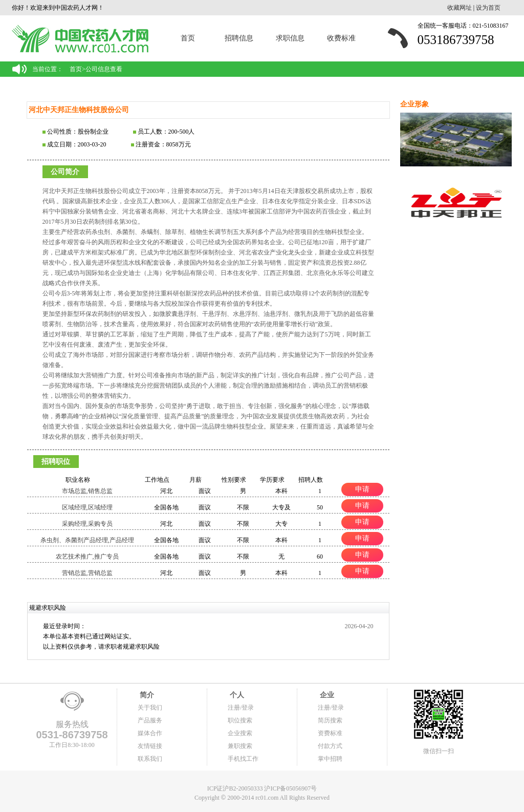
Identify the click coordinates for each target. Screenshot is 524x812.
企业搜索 (240, 733)
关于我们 (150, 708)
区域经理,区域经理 (87, 507)
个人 (236, 695)
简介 (146, 695)
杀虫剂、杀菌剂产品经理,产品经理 (87, 540)
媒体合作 (150, 733)
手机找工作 (243, 759)
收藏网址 (460, 8)
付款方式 (330, 746)
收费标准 (341, 38)
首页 (188, 38)
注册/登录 (241, 708)
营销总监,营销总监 (87, 573)
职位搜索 (240, 720)
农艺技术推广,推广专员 (87, 557)
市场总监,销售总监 (87, 491)
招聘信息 (239, 38)
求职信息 (290, 38)
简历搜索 (330, 720)
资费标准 (330, 733)
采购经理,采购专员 (87, 524)
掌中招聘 (330, 759)
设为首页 (488, 8)
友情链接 (150, 746)
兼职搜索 (240, 746)
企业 (326, 695)
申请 (362, 489)
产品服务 (150, 720)
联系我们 (150, 759)
